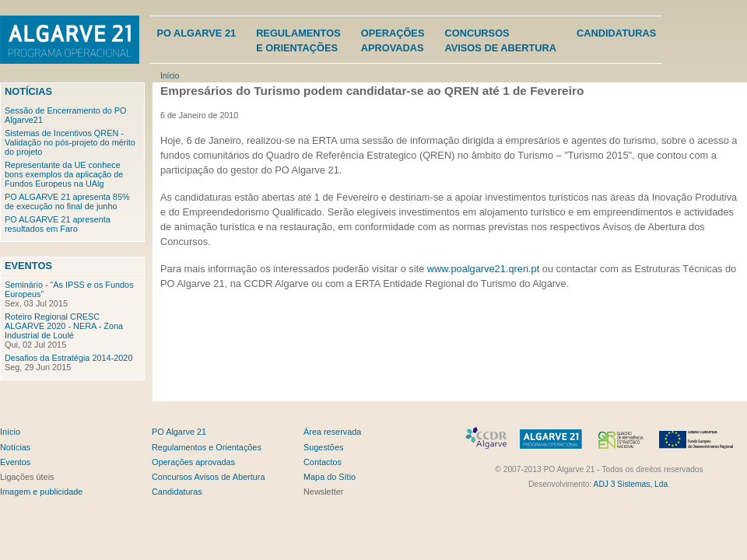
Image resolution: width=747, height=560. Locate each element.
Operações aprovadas (193, 462)
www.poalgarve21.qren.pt (483, 269)
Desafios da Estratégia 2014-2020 (68, 358)
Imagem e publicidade (41, 492)
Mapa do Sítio (330, 477)
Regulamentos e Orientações (207, 447)
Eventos (28, 266)
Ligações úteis (27, 477)
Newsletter (323, 492)
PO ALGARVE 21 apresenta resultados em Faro (58, 224)
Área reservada (332, 432)
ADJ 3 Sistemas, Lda (631, 484)
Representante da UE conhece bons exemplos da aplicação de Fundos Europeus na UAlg (64, 174)
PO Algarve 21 (196, 33)
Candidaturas (616, 33)
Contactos (323, 462)
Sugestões (323, 447)
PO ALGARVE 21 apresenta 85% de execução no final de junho (67, 201)
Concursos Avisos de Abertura (208, 477)
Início (170, 76)
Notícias (28, 91)
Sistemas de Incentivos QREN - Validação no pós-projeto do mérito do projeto (70, 142)
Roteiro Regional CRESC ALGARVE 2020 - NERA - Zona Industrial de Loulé (64, 326)
